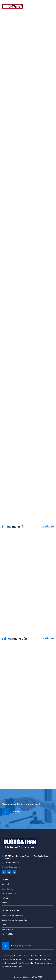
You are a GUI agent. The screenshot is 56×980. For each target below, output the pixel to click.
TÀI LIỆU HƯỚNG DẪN (11, 911)
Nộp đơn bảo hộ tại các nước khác (14, 920)
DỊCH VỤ (5, 880)
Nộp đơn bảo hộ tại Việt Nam (12, 915)
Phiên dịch (6, 898)
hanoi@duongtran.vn (11, 867)
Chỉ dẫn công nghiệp (9, 893)
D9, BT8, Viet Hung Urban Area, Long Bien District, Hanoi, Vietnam (25, 857)
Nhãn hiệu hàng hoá (9, 889)
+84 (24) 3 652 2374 (11, 863)
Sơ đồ (4, 925)
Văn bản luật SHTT (9, 929)
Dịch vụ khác (6, 903)
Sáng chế (5, 884)
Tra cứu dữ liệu (7, 934)
